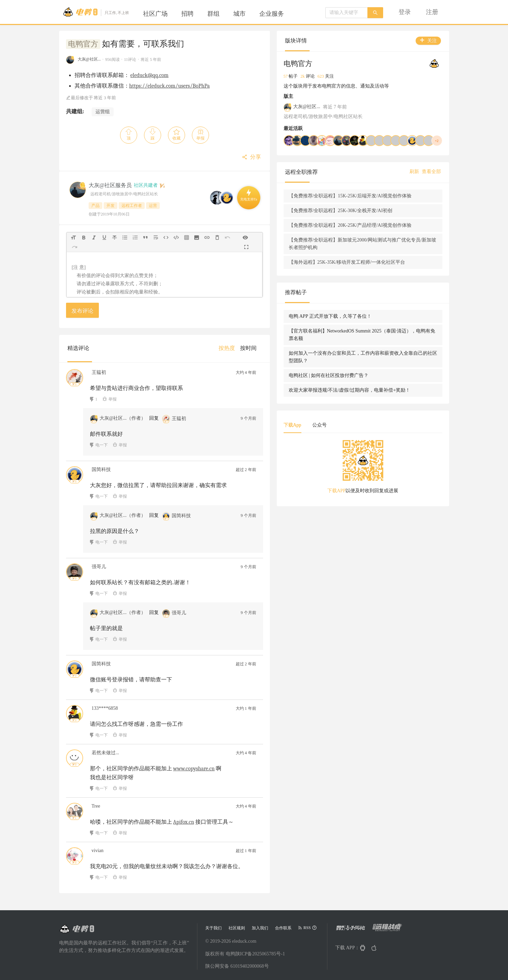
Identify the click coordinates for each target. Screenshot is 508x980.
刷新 (414, 179)
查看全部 (431, 179)
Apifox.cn (184, 822)
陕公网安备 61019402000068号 (237, 966)
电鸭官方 (83, 44)
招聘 (187, 14)
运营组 (103, 112)
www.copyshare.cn (194, 769)
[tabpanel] (394, 529)
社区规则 (237, 928)
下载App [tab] (355, 485)
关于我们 (213, 928)
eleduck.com (244, 941)
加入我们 (260, 928)
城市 (239, 14)
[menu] (222, 14)
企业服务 (272, 14)
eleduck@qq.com (149, 75)
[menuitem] (155, 14)
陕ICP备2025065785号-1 (260, 954)
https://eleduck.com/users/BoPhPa (170, 86)
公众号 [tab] (382, 485)
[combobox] (347, 13)
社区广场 (155, 14)
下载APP (368, 551)
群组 (213, 14)
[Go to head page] (96, 12)
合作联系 (283, 928)
